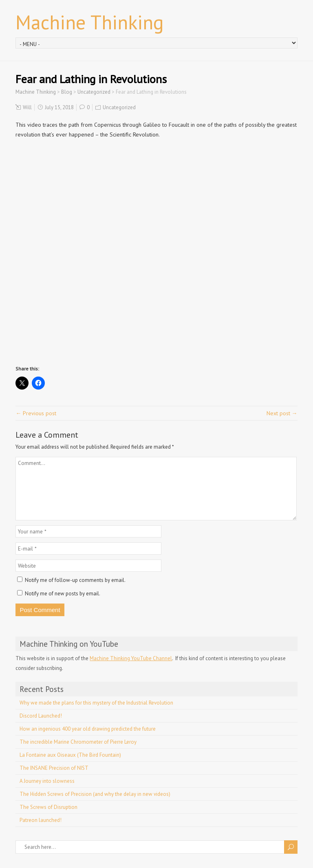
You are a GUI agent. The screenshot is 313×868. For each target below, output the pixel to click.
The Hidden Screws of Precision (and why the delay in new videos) (95, 794)
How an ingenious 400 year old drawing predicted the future (88, 729)
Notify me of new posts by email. (63, 594)
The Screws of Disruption (48, 807)
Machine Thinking (90, 22)
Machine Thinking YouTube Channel (131, 658)
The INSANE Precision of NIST (54, 768)
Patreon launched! (41, 820)
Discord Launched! (41, 716)
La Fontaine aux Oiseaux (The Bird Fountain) (70, 755)
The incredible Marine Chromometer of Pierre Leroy (78, 742)
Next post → (282, 413)
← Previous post (36, 413)
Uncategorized (119, 107)
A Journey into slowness (47, 781)
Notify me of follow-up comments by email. (75, 580)
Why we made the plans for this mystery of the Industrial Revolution (96, 703)
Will (27, 107)
